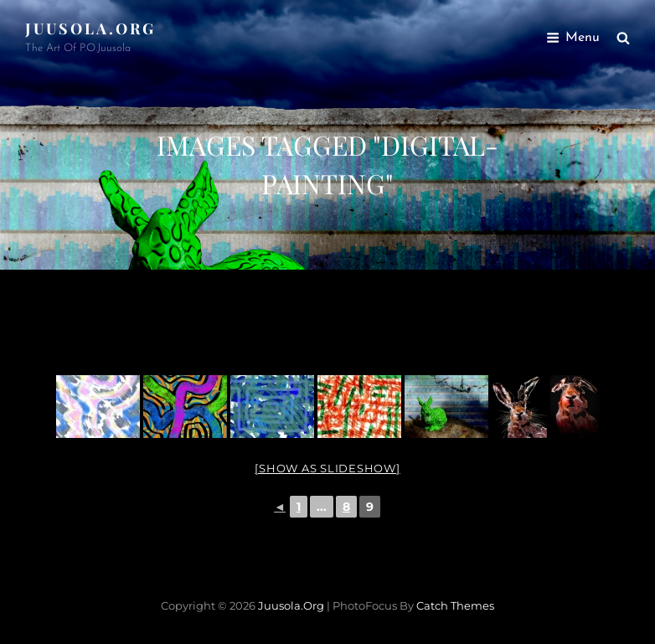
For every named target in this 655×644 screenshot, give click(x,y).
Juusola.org (90, 28)
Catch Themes (455, 605)
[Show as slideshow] (327, 468)
